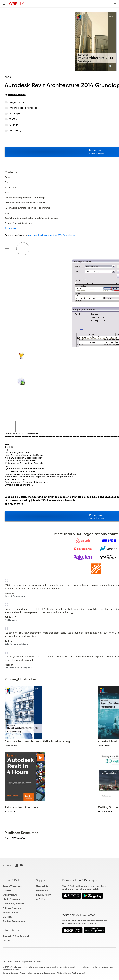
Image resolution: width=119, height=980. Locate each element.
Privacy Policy (43, 895)
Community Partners (13, 904)
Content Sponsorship (14, 921)
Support (41, 880)
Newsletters (42, 890)
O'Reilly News (10, 895)
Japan (6, 940)
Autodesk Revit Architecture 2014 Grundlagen (52, 235)
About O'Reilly (12, 880)
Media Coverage (12, 899)
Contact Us (42, 886)
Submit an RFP (10, 912)
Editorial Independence (44, 973)
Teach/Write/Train (13, 886)
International (11, 930)
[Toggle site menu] (4, 4)
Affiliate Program (12, 908)
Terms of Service (10, 973)
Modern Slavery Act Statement (71, 973)
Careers (7, 890)
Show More (10, 228)
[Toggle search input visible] (115, 4)
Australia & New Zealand (16, 936)
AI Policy (41, 899)
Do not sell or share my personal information (23, 961)
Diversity (7, 917)
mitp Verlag (15, 130)
